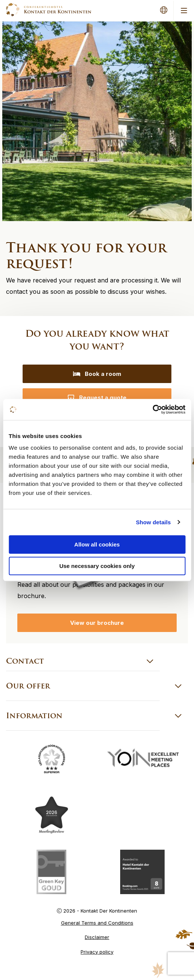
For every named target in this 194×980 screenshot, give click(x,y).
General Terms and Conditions (97, 923)
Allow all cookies (97, 544)
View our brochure (97, 623)
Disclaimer (97, 937)
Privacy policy (97, 952)
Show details (154, 522)
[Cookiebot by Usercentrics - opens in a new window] (152, 409)
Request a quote (97, 398)
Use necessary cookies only (97, 566)
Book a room (97, 374)
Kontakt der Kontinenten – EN (49, 10)
